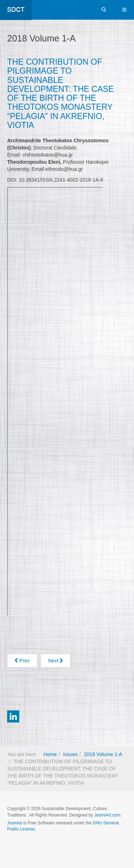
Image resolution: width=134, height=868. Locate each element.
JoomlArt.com (107, 815)
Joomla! (15, 823)
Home (50, 754)
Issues (70, 754)
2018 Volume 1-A (103, 754)
